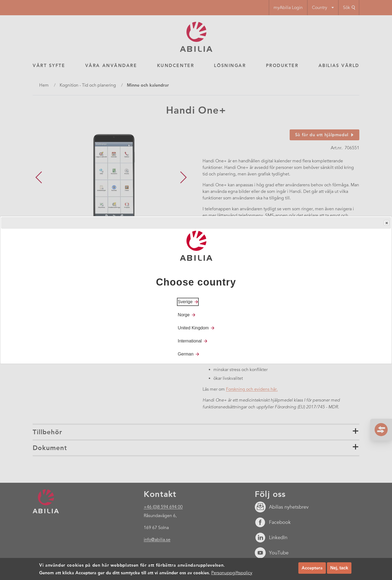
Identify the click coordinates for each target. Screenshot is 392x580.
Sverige (185, 302)
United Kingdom (193, 328)
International (190, 341)
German (186, 354)
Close (386, 223)
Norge (184, 315)
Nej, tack (339, 568)
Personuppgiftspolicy (232, 573)
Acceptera (312, 568)
